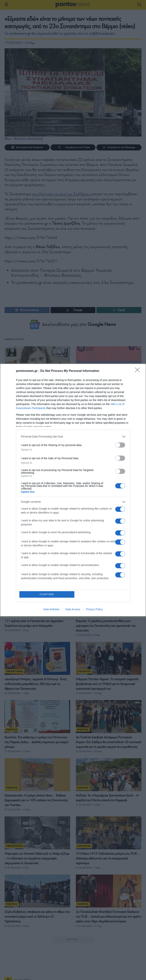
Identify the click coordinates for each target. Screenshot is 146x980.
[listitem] (73, 437)
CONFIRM (47, 594)
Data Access (73, 609)
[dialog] (73, 490)
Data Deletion (51, 609)
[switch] (120, 445)
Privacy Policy (94, 609)
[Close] (139, 371)
